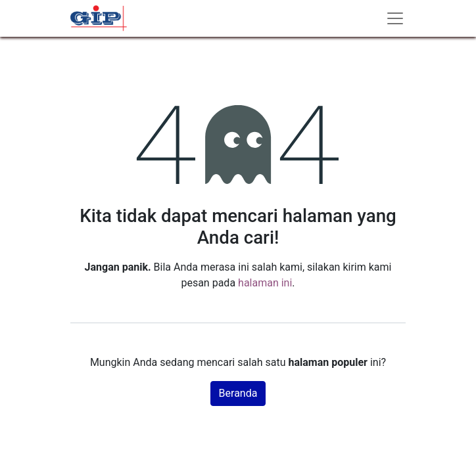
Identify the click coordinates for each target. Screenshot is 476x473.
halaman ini (265, 283)
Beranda (238, 393)
